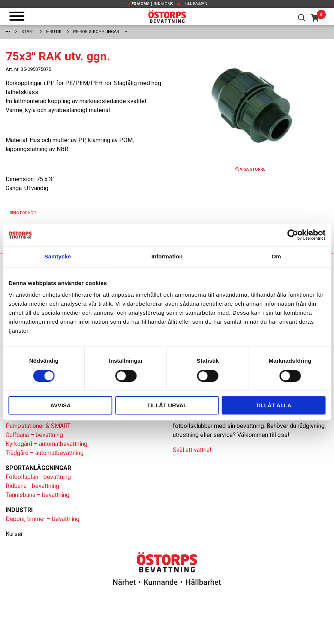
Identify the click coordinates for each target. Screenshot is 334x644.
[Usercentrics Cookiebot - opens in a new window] (293, 235)
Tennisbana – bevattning (37, 495)
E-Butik (54, 32)
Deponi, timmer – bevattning (43, 519)
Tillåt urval (167, 405)
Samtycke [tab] (58, 256)
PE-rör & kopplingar (96, 32)
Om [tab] (276, 256)
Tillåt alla (273, 405)
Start (28, 32)
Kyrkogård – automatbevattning (46, 444)
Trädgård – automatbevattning (45, 453)
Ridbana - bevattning (32, 486)
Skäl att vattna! (192, 450)
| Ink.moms (150, 4)
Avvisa (61, 405)
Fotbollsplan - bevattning (38, 477)
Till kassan (196, 4)
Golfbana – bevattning (34, 435)
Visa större (250, 169)
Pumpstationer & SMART (38, 426)
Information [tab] (167, 256)
